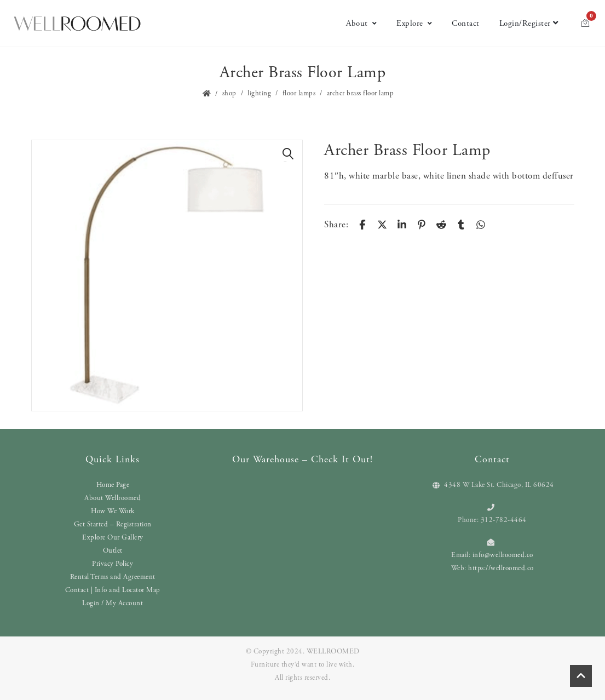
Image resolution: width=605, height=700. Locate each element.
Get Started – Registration (113, 524)
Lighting (259, 93)
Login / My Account (113, 603)
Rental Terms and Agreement (113, 577)
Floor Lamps (299, 93)
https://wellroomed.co (501, 568)
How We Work (113, 511)
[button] (289, 154)
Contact (466, 23)
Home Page (113, 485)
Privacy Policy (113, 564)
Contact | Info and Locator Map (113, 590)
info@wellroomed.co (503, 555)
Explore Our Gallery (113, 538)
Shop (229, 93)
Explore (414, 23)
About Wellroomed (113, 498)
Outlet (113, 551)
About (361, 23)
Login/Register (529, 23)
